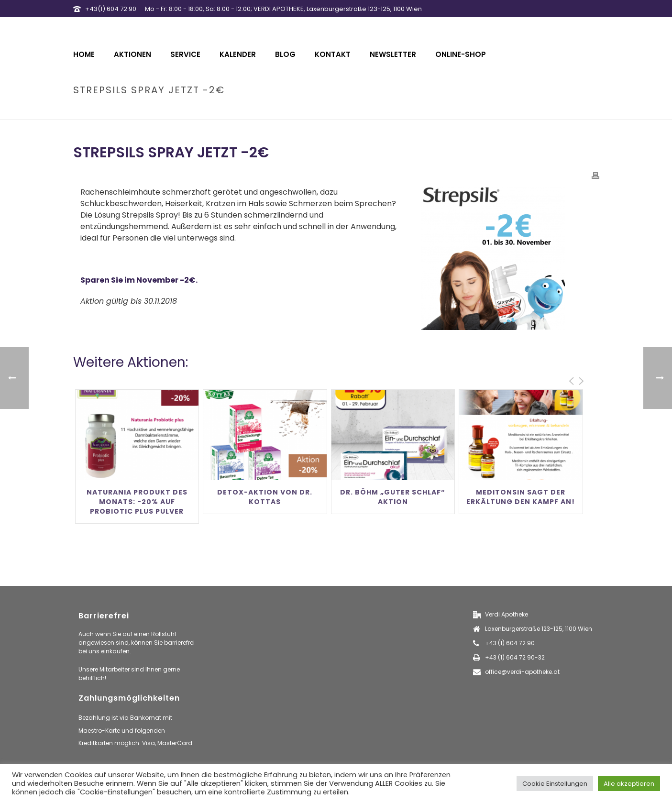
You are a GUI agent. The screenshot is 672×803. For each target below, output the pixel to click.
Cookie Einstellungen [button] (555, 784)
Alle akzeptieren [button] (629, 784)
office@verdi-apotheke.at (522, 672)
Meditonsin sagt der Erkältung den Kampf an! (521, 497)
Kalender (238, 54)
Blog (285, 54)
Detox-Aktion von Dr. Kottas (265, 497)
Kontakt (333, 54)
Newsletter (393, 54)
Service (185, 54)
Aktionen (132, 54)
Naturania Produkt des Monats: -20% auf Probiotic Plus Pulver (137, 502)
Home (84, 54)
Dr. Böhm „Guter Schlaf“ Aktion (393, 497)
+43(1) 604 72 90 (111, 9)
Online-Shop (461, 54)
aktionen (489, 110)
